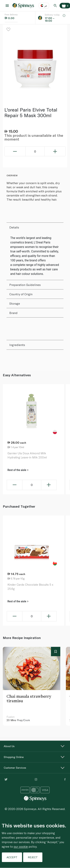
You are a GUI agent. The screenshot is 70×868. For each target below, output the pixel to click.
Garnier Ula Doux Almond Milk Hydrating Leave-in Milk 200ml (27, 455)
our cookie (21, 846)
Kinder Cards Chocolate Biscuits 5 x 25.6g (30, 587)
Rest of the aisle (18, 470)
